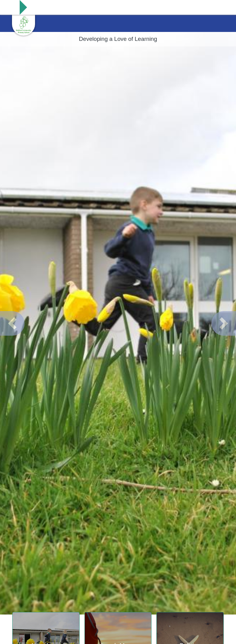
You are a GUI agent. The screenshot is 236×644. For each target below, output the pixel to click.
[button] (12, 323)
